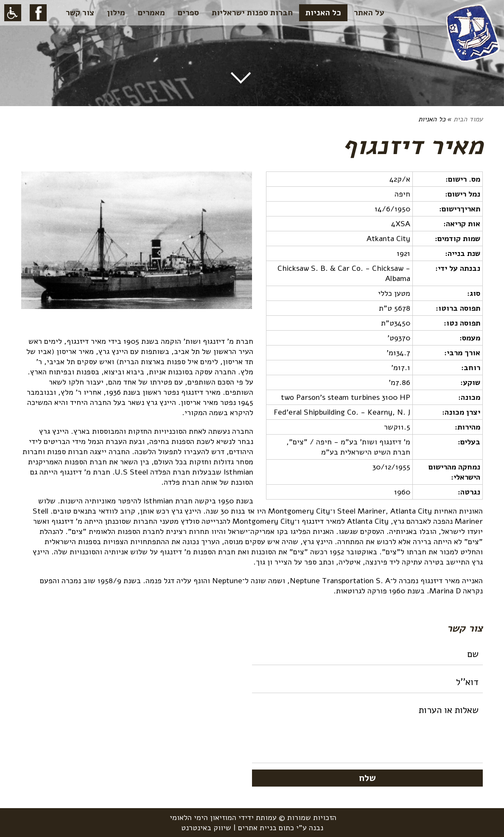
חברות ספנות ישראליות (252, 13)
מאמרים (151, 13)
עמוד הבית (468, 119)
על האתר (369, 13)
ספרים (188, 13)
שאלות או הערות (367, 731)
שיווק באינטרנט (206, 828)
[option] (137, 244)
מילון (116, 13)
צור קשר (80, 13)
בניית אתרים (257, 828)
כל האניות (323, 13)
